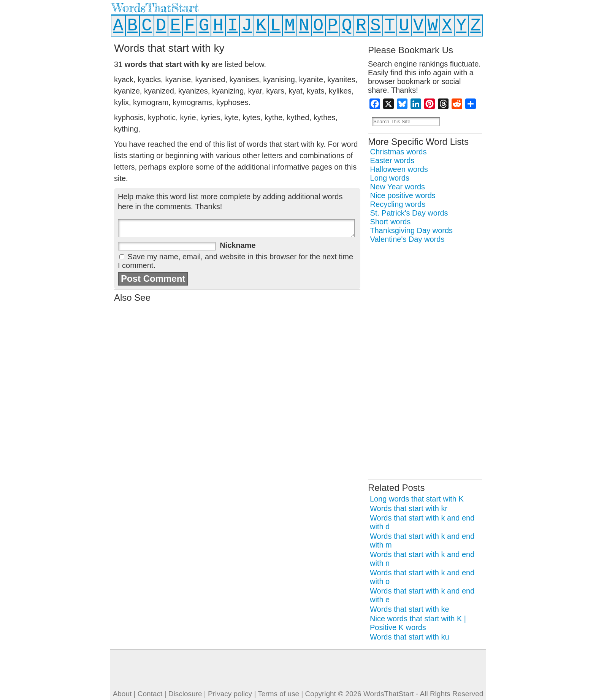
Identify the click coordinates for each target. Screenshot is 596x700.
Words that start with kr (409, 508)
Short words (391, 222)
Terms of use (278, 694)
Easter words (392, 160)
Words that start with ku (410, 637)
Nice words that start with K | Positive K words (418, 623)
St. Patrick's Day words (409, 213)
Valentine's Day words (407, 239)
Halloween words (399, 169)
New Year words (398, 187)
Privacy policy (230, 694)
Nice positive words (403, 195)
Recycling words (398, 204)
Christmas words (399, 152)
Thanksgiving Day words (411, 230)
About (122, 694)
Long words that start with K (417, 499)
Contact (150, 694)
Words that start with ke (410, 609)
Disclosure (185, 694)
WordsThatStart (155, 8)
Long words (390, 178)
